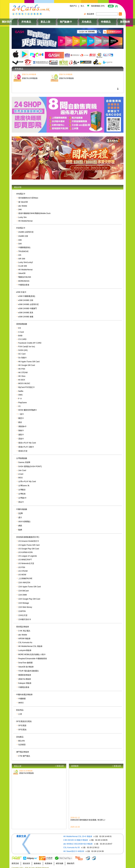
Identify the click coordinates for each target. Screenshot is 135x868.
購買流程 (15, 861)
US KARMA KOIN (26, 550)
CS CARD (22, 337)
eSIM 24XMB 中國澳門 (28, 307)
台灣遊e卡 (22, 496)
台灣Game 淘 (24, 484)
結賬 (111, 6)
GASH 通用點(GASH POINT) (30, 465)
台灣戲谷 (22, 488)
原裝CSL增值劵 (25, 677)
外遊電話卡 (21, 226)
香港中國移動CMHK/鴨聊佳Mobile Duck (34, 211)
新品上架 (51, 20)
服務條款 (37, 861)
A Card (21, 330)
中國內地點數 (22, 507)
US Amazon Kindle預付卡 (29, 539)
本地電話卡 (21, 192)
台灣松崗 (22, 492)
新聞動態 (114, 20)
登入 (82, 6)
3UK (20, 242)
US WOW (22, 573)
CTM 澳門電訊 (24, 754)
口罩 (20, 712)
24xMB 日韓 (23, 234)
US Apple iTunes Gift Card (29, 543)
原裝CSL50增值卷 (27, 769)
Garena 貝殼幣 (24, 460)
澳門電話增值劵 (23, 750)
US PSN (22, 565)
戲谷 (20, 420)
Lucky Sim (22, 215)
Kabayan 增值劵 (25, 681)
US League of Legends (28, 554)
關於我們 (21, 20)
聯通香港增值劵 (25, 673)
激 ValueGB (23, 200)
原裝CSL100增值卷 (30, 72)
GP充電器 (22, 724)
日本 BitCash (24, 589)
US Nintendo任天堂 (26, 561)
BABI (20, 334)
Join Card (22, 468)
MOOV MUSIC (24, 381)
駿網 (20, 528)
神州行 (21, 701)
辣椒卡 (21, 429)
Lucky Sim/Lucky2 (26, 260)
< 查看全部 (59, 764)
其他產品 (84, 20)
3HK (20, 208)
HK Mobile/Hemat (25, 219)
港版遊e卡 (22, 424)
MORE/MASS (24, 279)
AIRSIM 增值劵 (24, 637)
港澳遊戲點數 (22, 322)
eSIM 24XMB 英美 (26, 311)
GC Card (22, 352)
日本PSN (22, 609)
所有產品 (36, 20)
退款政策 (26, 861)
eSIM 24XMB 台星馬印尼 (28, 302)
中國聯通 (22, 697)
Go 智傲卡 (22, 356)
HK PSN (22, 367)
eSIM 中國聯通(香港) (27, 294)
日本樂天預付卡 (25, 617)
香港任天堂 (23, 449)
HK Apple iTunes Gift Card (29, 360)
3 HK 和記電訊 (24, 629)
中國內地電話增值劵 (24, 693)
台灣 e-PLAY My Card (27, 480)
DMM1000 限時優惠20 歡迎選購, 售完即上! (88, 819)
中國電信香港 (24, 283)
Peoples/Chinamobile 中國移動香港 (33, 657)
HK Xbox (22, 374)
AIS (20, 253)
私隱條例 (48, 861)
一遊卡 (21, 412)
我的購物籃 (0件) (98, 6)
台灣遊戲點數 (22, 456)
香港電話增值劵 (23, 625)
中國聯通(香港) (24, 246)
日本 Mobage (24, 601)
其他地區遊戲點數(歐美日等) (28, 535)
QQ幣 (21, 511)
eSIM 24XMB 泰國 (26, 315)
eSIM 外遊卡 (21, 290)
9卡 (20, 326)
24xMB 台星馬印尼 (26, 230)
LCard (21, 472)
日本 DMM (23, 593)
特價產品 (99, 20)
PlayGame (23, 401)
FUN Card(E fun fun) (27, 345)
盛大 (20, 515)
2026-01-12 (75, 817)
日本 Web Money (25, 605)
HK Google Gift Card (27, 363)
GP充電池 (22, 728)
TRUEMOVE (23, 249)
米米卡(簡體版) (24, 520)
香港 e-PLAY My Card (27, 441)
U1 (19, 404)
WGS (21, 476)
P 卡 (20, 397)
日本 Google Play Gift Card (29, 597)
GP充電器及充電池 (24, 719)
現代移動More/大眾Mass (28, 196)
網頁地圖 (60, 861)
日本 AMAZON (24, 581)
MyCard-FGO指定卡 (27, 385)
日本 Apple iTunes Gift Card (30, 585)
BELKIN (22, 739)
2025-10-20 (75, 826)
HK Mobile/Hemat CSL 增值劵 (30, 644)
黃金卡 (21, 500)
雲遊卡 (21, 437)
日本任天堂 (23, 613)
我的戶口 (73, 6)
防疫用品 (20, 708)
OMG (21, 393)
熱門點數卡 (68, 20)
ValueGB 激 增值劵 (26, 665)
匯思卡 (21, 416)
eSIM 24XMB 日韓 (26, 298)
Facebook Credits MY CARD (30, 341)
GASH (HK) (23, 348)
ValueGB (22, 271)
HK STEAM (23, 371)
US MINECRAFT (25, 558)
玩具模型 (22, 743)
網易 (20, 524)
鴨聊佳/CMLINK (25, 275)
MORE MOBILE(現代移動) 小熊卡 (32, 653)
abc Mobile (23, 204)
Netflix (21, 389)
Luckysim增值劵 (25, 648)
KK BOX (22, 378)
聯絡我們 (71, 861)
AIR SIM (22, 257)
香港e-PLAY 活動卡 (26, 445)
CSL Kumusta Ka (25, 641)
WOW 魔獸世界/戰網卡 (28, 408)
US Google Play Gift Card (29, 547)
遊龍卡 (21, 433)
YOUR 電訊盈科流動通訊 (28, 669)
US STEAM (23, 569)
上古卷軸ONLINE (25, 576)
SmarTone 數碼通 (25, 661)
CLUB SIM (23, 264)
